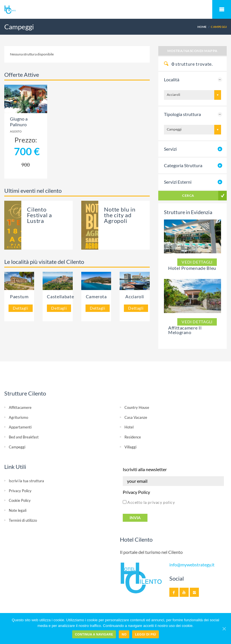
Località (172, 79)
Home (202, 27)
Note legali (18, 510)
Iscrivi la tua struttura (26, 481)
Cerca (188, 195)
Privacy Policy (20, 491)
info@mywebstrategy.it (192, 565)
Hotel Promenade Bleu (192, 268)
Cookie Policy (20, 500)
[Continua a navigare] (224, 629)
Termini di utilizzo (23, 520)
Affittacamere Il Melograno (185, 330)
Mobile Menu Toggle (222, 9)
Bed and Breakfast (24, 437)
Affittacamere (20, 407)
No (124, 634)
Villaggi (130, 447)
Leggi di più (145, 634)
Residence (133, 437)
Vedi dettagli (197, 262)
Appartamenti (20, 427)
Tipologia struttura (182, 114)
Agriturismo (18, 417)
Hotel (129, 427)
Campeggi (17, 447)
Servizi (170, 149)
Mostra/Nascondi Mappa (192, 51)
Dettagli (21, 308)
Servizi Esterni (178, 182)
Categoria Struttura (183, 165)
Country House (137, 407)
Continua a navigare (94, 634)
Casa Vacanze (136, 417)
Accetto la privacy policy (149, 502)
